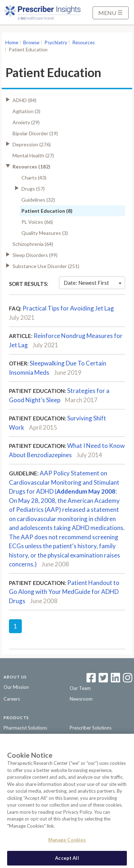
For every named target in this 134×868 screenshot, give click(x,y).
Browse (31, 42)
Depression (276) (32, 144)
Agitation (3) (26, 111)
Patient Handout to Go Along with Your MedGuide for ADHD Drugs (64, 592)
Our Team (80, 688)
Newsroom (81, 699)
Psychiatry (56, 42)
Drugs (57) (33, 189)
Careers (12, 699)
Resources (83, 42)
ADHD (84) (24, 100)
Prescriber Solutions (91, 728)
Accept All (67, 860)
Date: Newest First (93, 283)
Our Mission (16, 687)
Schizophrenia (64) (33, 244)
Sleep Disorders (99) (35, 255)
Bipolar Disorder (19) (35, 133)
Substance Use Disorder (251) (46, 266)
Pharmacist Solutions (25, 728)
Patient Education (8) (47, 211)
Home (12, 42)
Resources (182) (31, 166)
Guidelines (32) (38, 200)
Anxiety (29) (26, 122)
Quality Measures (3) (45, 233)
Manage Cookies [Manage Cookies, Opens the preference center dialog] (67, 842)
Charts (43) (34, 178)
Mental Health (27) (33, 155)
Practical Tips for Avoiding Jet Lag (68, 308)
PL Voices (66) (37, 222)
